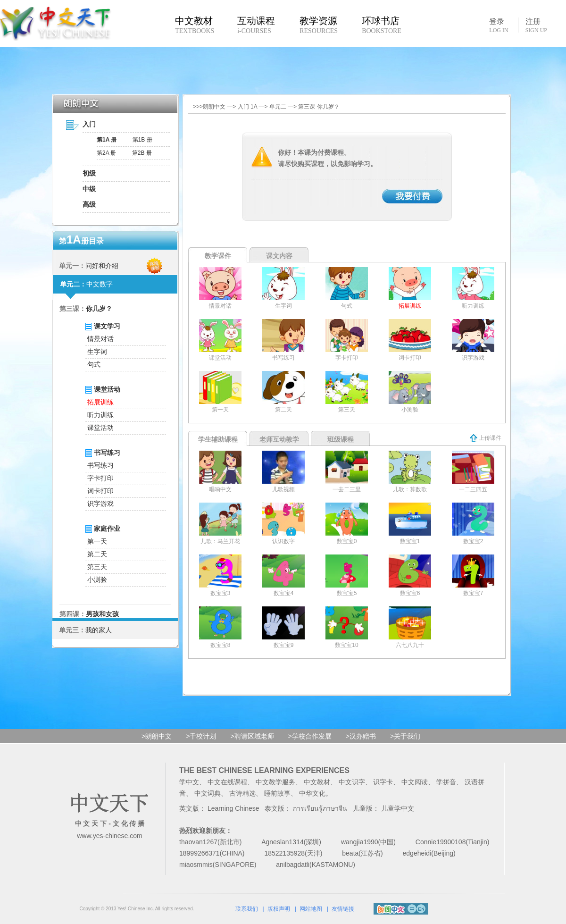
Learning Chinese (233, 808)
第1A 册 (107, 140)
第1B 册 (142, 140)
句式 (94, 364)
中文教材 (317, 782)
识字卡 (383, 782)
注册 (536, 25)
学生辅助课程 (218, 439)
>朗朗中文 (157, 736)
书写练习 (100, 465)
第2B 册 (142, 153)
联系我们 (247, 909)
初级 (89, 173)
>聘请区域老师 (252, 736)
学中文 (189, 782)
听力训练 (100, 415)
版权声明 (279, 909)
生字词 (97, 352)
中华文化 (312, 793)
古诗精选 (242, 793)
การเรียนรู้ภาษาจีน (320, 808)
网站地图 (311, 909)
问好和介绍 (102, 266)
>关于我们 (405, 736)
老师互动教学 (279, 439)
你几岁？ (99, 309)
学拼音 (446, 782)
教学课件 (218, 256)
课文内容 (279, 256)
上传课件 (486, 438)
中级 (89, 189)
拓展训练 (100, 402)
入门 (89, 124)
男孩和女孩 (102, 614)
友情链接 (343, 909)
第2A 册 (106, 153)
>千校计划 (201, 736)
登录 (499, 25)
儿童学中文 (398, 808)
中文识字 (352, 782)
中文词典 (208, 793)
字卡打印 (100, 478)
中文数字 (100, 284)
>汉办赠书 (361, 736)
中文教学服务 (275, 782)
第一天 (97, 541)
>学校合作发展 (310, 736)
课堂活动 (100, 428)
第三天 (97, 567)
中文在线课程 (227, 782)
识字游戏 (100, 504)
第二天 (97, 554)
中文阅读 (415, 782)
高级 (89, 204)
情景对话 (100, 339)
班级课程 (341, 439)
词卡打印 (100, 491)
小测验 (97, 580)
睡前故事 (277, 793)
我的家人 (99, 630)
